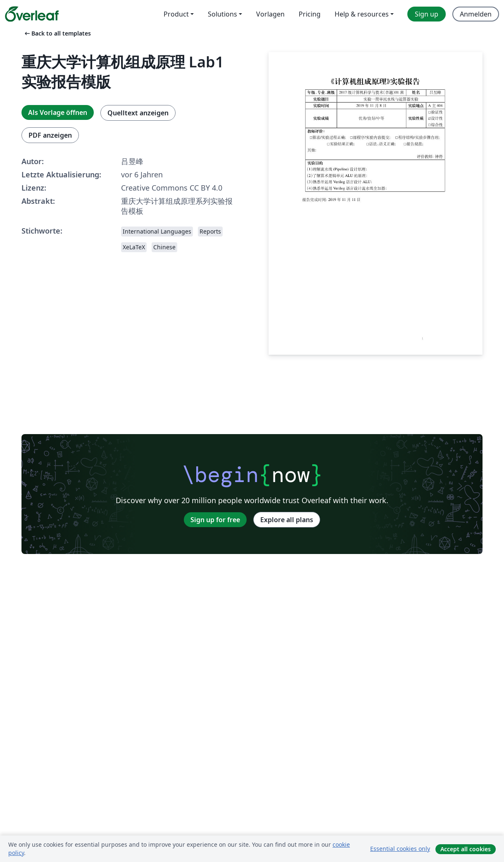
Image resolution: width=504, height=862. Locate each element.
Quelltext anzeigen (138, 113)
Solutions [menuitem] (222, 14)
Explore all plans (287, 520)
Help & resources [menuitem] (362, 14)
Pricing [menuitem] (310, 14)
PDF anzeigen (50, 135)
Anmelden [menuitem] (476, 14)
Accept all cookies (466, 849)
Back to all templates (57, 33)
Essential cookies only (400, 849)
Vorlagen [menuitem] (270, 14)
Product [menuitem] (176, 14)
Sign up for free (215, 520)
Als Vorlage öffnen (58, 112)
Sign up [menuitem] (427, 14)
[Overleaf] (32, 14)
